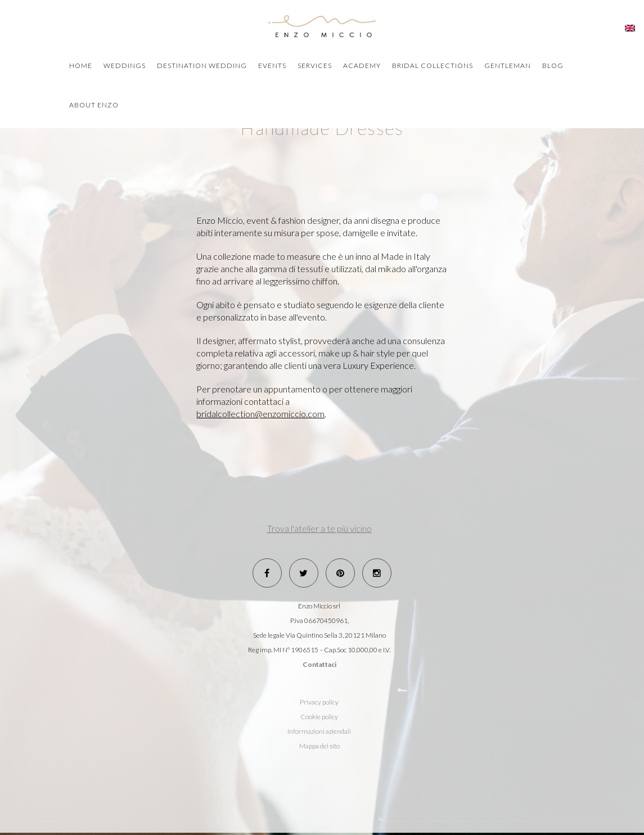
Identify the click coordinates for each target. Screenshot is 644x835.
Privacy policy (319, 702)
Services (315, 66)
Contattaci (319, 664)
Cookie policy (319, 717)
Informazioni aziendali (319, 731)
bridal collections (433, 66)
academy (362, 66)
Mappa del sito (319, 746)
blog (553, 66)
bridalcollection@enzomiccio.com (260, 414)
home (81, 66)
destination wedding (202, 66)
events (272, 66)
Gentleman (508, 66)
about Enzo (94, 105)
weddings (125, 66)
